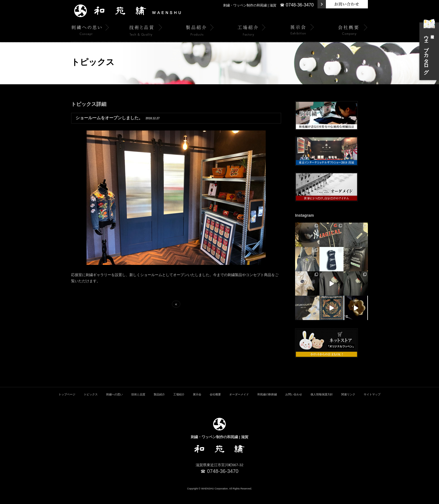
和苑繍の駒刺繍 (267, 405)
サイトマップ (372, 405)
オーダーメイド (239, 405)
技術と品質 (138, 405)
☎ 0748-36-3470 (297, 5)
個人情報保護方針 (322, 405)
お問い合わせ (294, 405)
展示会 (197, 405)
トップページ (67, 405)
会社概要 (215, 405)
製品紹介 (159, 405)
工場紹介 (179, 405)
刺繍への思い (115, 405)
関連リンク (348, 405)
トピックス (91, 405)
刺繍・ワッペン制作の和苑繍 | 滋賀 (250, 5)
